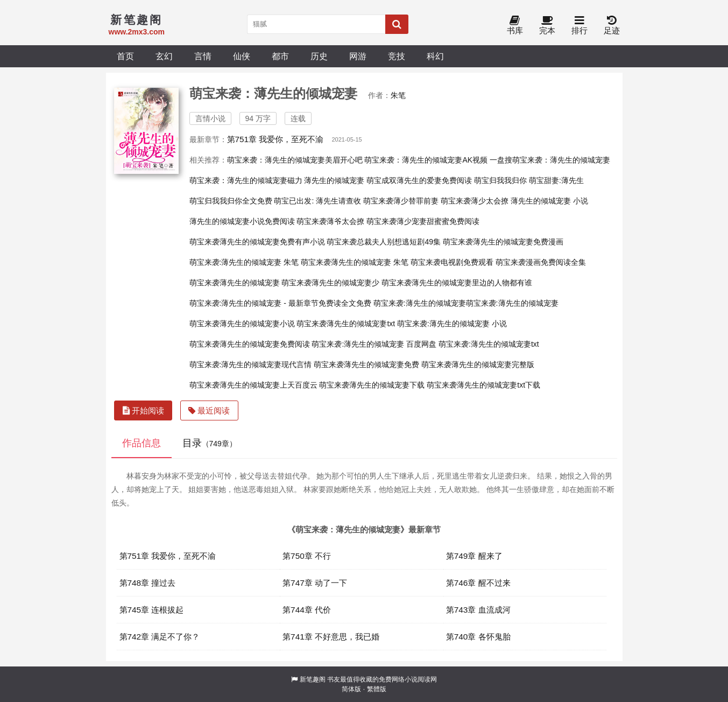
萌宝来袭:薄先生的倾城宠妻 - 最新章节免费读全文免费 (280, 303)
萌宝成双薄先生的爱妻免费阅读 (419, 180)
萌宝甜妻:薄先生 (556, 180)
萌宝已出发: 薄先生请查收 (317, 201)
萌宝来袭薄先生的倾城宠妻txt (346, 324)
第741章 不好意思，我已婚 (331, 637)
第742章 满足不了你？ (160, 637)
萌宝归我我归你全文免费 (231, 201)
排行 (579, 26)
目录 (210, 443)
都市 (280, 56)
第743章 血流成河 (478, 610)
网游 (358, 56)
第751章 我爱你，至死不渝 (275, 139)
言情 (203, 56)
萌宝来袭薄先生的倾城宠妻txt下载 (483, 385)
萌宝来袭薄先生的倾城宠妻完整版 (478, 364)
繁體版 (377, 689)
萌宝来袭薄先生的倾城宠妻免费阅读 (250, 344)
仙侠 (242, 56)
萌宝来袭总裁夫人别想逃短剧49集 (384, 242)
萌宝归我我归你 (500, 180)
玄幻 (164, 56)
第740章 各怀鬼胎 (478, 637)
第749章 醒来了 (474, 556)
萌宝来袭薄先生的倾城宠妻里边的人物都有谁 (457, 283)
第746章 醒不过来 (478, 583)
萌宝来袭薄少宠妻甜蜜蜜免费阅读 (423, 221)
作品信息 (142, 443)
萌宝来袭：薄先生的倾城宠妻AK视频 (426, 160)
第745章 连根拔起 (152, 610)
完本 (547, 26)
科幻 (435, 56)
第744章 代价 (307, 610)
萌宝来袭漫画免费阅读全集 (541, 262)
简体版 (351, 689)
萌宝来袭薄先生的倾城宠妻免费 (366, 364)
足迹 (612, 26)
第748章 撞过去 (148, 583)
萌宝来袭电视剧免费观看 (452, 262)
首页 (125, 56)
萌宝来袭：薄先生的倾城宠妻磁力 (246, 180)
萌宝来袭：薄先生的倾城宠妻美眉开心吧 (295, 160)
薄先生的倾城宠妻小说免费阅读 (242, 221)
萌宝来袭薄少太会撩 (475, 201)
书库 (515, 26)
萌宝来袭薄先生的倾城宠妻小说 (242, 324)
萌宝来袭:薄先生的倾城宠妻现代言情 (251, 364)
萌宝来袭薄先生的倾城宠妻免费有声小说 (257, 242)
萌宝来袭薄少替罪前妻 (401, 201)
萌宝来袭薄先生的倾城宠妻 (235, 283)
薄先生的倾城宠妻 (334, 180)
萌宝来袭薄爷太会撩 (330, 221)
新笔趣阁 (313, 679)
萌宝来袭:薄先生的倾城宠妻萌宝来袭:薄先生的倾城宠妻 (466, 303)
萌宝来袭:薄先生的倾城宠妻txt (489, 344)
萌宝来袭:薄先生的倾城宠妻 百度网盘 (374, 344)
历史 (319, 56)
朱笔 (398, 95)
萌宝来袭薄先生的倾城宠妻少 (330, 283)
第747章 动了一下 (315, 583)
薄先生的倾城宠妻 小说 (549, 201)
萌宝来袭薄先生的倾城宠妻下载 (372, 385)
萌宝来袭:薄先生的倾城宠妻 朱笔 (244, 262)
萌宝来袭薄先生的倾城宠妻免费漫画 (503, 242)
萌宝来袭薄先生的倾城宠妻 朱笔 (355, 262)
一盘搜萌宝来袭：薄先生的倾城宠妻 (550, 160)
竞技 (397, 56)
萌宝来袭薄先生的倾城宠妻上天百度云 (253, 385)
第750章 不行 (307, 556)
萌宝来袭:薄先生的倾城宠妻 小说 (452, 324)
